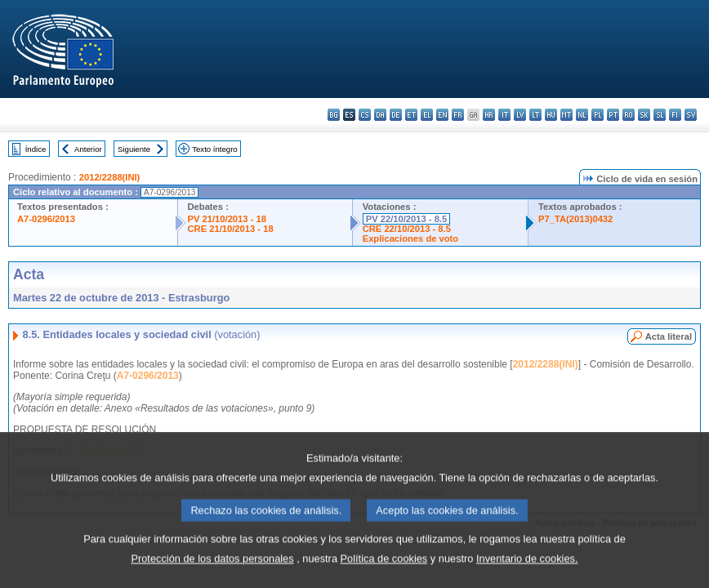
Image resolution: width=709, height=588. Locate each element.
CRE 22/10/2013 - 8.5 (407, 229)
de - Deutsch (396, 115)
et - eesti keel (411, 115)
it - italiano (504, 115)
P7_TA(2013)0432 (575, 219)
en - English (442, 115)
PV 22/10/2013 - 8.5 (407, 219)
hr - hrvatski (489, 115)
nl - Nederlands (582, 115)
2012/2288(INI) (110, 177)
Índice (36, 149)
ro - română (629, 115)
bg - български (334, 115)
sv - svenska (691, 115)
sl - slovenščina (660, 115)
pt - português (613, 115)
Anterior (88, 149)
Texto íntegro (214, 149)
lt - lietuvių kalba (535, 115)
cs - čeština (365, 115)
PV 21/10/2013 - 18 (227, 219)
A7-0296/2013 (46, 219)
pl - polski (598, 115)
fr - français (458, 115)
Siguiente (134, 149)
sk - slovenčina (644, 115)
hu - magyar (551, 115)
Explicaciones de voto (411, 238)
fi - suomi (675, 115)
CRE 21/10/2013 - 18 (231, 229)
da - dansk (380, 115)
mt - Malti (566, 115)
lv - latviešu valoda (520, 115)
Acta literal (669, 336)
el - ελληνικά (427, 115)
